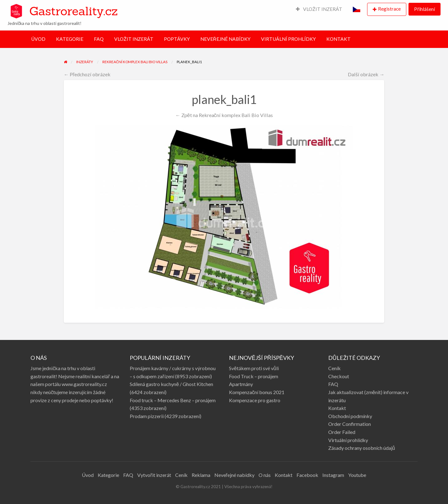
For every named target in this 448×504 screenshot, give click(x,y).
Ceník (334, 368)
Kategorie (108, 475)
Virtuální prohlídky (348, 440)
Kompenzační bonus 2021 (257, 392)
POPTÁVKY (177, 39)
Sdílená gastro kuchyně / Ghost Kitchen (171, 384)
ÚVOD (38, 39)
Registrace (389, 9)
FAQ (99, 39)
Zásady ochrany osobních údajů (362, 448)
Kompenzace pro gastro (255, 400)
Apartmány (241, 384)
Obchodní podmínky (350, 416)
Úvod (88, 475)
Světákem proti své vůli (254, 368)
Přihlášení (424, 9)
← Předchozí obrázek (87, 74)
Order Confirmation (350, 424)
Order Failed (342, 432)
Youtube (357, 475)
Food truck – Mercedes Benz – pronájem (173, 400)
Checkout (339, 376)
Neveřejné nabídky (234, 475)
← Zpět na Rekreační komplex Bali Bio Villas (224, 115)
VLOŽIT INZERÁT (319, 9)
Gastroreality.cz (73, 11)
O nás (265, 475)
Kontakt (337, 408)
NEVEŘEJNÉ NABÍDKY (225, 39)
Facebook (307, 475)
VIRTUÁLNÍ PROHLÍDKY (288, 39)
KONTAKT (338, 39)
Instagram (333, 475)
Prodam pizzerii (147, 416)
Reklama (201, 475)
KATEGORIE (70, 39)
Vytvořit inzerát (154, 475)
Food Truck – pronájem (254, 376)
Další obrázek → (366, 74)
